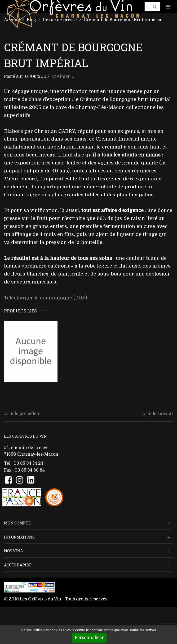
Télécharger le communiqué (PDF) (46, 298)
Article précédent (22, 414)
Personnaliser (89, 638)
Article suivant (158, 414)
